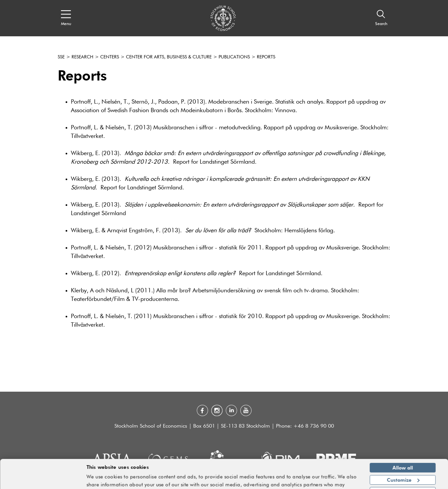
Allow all (403, 448)
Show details (341, 481)
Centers (110, 57)
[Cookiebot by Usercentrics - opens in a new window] (43, 480)
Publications (234, 57)
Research (82, 57)
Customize (403, 460)
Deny (403, 472)
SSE (61, 57)
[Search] (381, 18)
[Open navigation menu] (66, 18)
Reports (266, 57)
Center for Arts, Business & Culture (169, 57)
